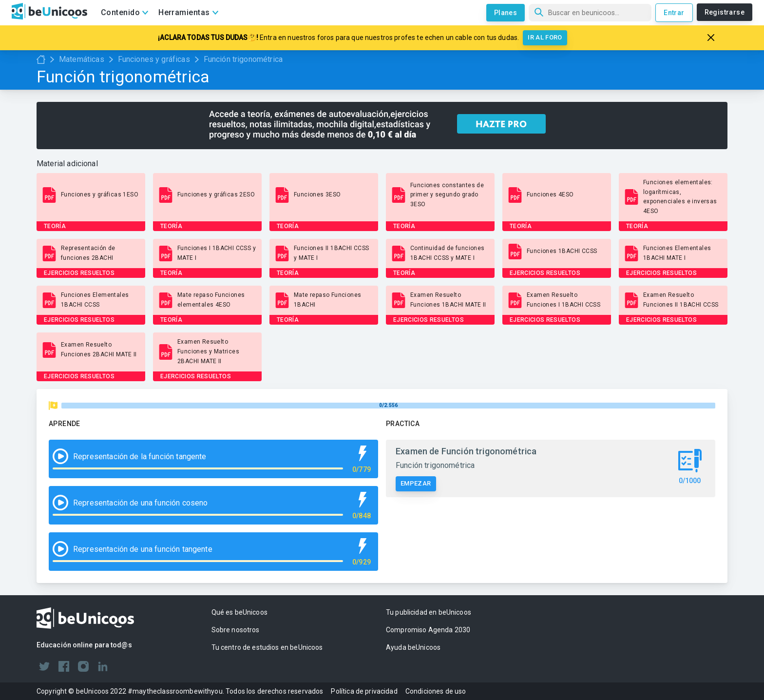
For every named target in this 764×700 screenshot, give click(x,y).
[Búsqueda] (590, 13)
